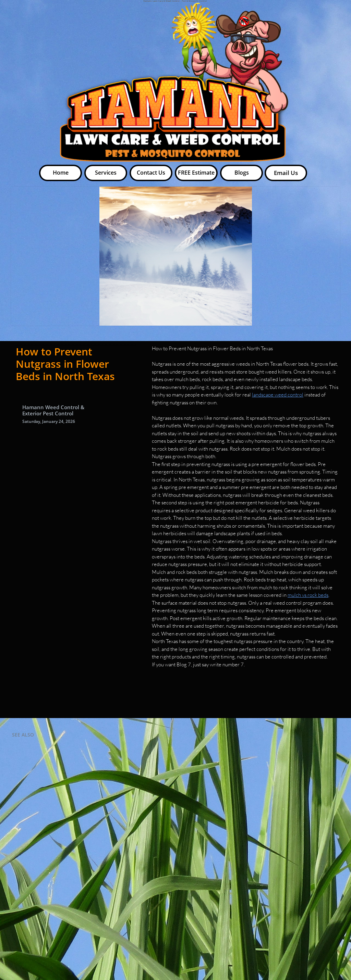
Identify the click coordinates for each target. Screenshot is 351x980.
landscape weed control (278, 395)
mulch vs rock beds (308, 595)
